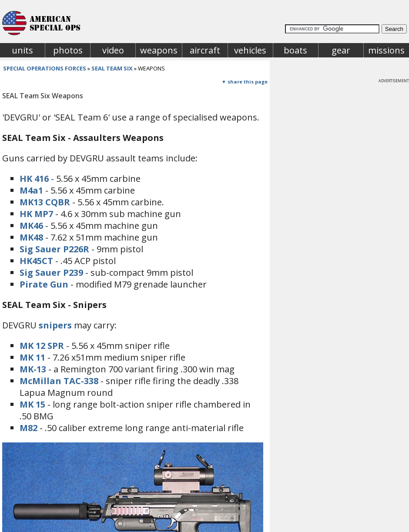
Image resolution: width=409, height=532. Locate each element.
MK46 (31, 226)
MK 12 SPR (42, 346)
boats (295, 50)
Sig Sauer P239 (51, 273)
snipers (55, 325)
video (113, 50)
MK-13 (33, 369)
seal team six (112, 68)
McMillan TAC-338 (59, 381)
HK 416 (34, 179)
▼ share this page (245, 82)
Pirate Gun (44, 284)
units (22, 50)
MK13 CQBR (45, 202)
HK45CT (36, 261)
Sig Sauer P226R (54, 249)
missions (386, 50)
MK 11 (32, 357)
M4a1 (31, 190)
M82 (28, 428)
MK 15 (32, 404)
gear (341, 50)
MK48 (31, 237)
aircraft (205, 50)
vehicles (250, 50)
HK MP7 (36, 214)
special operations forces (45, 68)
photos (68, 50)
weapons (159, 50)
